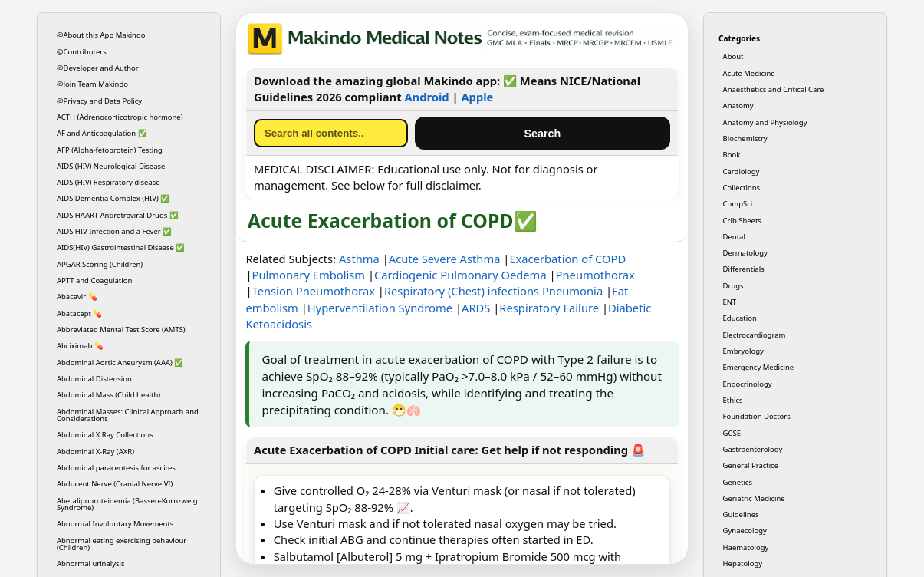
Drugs (733, 286)
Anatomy (738, 106)
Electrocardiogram (755, 335)
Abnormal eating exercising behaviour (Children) (122, 544)
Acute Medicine (749, 73)
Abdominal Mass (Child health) (109, 395)
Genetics (738, 482)
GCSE (732, 433)
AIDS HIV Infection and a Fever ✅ (114, 231)
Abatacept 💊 (80, 313)
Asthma (359, 259)
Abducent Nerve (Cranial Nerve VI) (115, 484)
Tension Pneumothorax (314, 291)
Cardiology (742, 171)
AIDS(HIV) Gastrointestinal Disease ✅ (121, 247)
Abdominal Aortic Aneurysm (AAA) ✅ (120, 363)
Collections (742, 188)
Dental (734, 237)
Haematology (746, 547)
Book (732, 155)
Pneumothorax (595, 275)
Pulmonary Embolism (309, 275)
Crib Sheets (742, 221)
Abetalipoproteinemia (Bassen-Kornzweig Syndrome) (127, 504)
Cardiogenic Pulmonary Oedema (460, 275)
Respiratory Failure (549, 308)
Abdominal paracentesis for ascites (116, 468)
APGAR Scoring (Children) (100, 264)
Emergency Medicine (759, 367)
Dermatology (745, 253)
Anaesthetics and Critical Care (774, 89)
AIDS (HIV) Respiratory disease (109, 182)
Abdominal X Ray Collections (105, 435)
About (733, 56)
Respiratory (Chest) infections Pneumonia (493, 291)
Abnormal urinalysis (91, 564)
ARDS (476, 308)
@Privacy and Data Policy (99, 101)
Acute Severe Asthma (445, 259)
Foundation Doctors (757, 416)
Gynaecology (745, 531)
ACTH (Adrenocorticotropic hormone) (120, 117)
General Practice (751, 465)
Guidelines (741, 514)
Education (740, 318)
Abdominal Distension (94, 379)
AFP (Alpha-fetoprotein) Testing (110, 150)
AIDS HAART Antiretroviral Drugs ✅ (118, 215)
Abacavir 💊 (77, 297)
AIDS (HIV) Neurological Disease (111, 166)
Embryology (743, 351)
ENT (730, 302)
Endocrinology (748, 384)
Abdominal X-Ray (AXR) (95, 452)
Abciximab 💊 (80, 346)
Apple (477, 97)
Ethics (733, 400)
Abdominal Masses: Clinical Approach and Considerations (128, 415)
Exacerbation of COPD (567, 259)
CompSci (738, 204)
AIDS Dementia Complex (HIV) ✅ (113, 198)
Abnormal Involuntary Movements (115, 524)
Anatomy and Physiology (765, 122)
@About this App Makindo (101, 35)
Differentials (744, 269)
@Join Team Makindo (92, 84)
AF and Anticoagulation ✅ (102, 133)
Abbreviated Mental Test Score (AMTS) (121, 330)
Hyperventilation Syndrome (380, 308)
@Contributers (82, 52)
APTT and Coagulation (94, 280)
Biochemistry (745, 138)
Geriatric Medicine (754, 498)
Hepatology (743, 564)
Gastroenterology (753, 449)
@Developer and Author (98, 68)
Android (426, 97)
